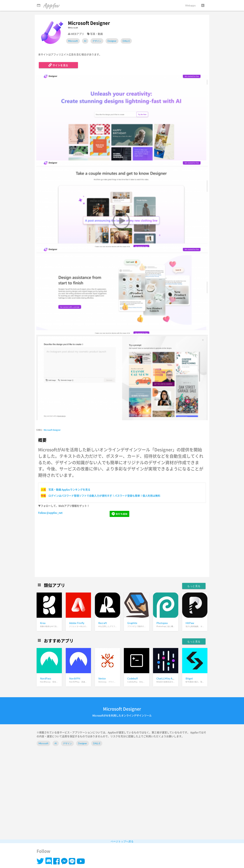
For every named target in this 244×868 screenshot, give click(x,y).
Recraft (103, 623)
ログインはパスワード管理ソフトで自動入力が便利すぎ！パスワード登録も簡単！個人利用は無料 (104, 496)
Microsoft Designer (52, 430)
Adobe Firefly (77, 623)
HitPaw (190, 623)
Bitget (189, 678)
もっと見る (194, 586)
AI (85, 41)
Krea (43, 623)
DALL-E (126, 41)
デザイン (97, 41)
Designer (112, 41)
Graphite (132, 623)
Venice (102, 678)
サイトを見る (58, 65)
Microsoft (73, 41)
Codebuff (133, 678)
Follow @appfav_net (50, 513)
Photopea (162, 623)
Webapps (190, 5)
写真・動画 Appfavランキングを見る (69, 490)
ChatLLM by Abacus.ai (169, 678)
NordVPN (75, 678)
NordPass (46, 678)
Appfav (48, 5)
